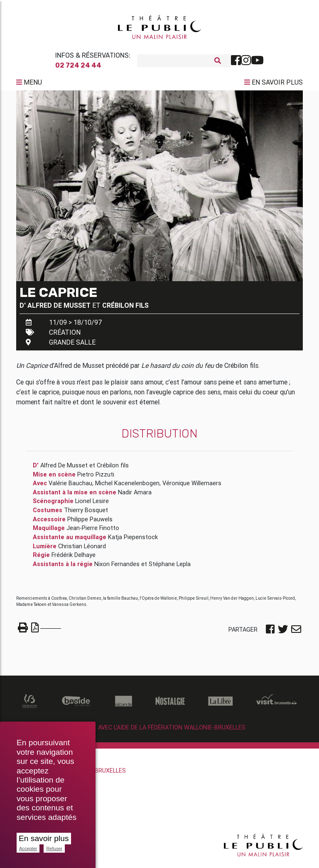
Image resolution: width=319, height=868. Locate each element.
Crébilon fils (125, 309)
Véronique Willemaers (192, 486)
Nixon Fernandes (117, 567)
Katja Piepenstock (133, 540)
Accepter (28, 849)
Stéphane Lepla (170, 567)
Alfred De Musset (59, 309)
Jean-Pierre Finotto (93, 531)
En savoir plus (44, 838)
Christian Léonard (82, 549)
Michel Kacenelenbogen (127, 486)
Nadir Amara (135, 496)
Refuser (54, 849)
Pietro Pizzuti (96, 478)
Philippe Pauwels (90, 523)
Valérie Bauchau (70, 486)
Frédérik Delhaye (74, 558)
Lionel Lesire (92, 504)
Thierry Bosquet (86, 513)
